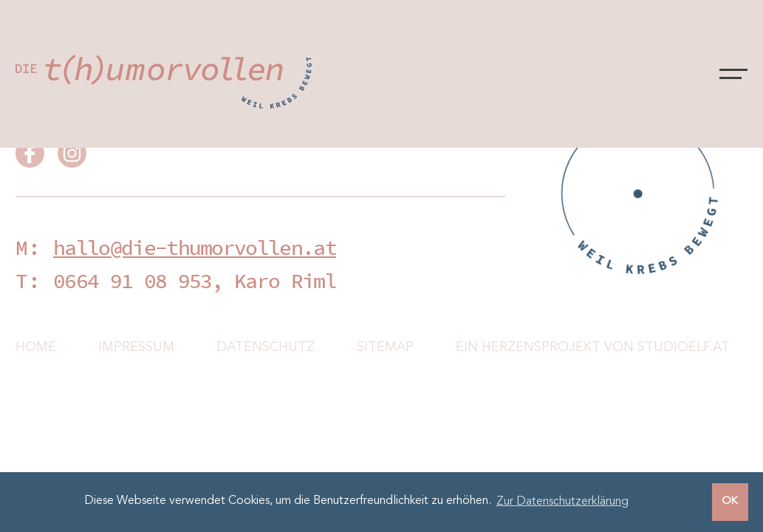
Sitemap (385, 347)
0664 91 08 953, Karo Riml (195, 281)
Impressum (136, 347)
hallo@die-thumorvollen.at (195, 248)
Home (36, 347)
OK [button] (730, 501)
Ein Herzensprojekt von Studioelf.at (593, 347)
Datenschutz (266, 347)
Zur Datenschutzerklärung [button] (562, 502)
